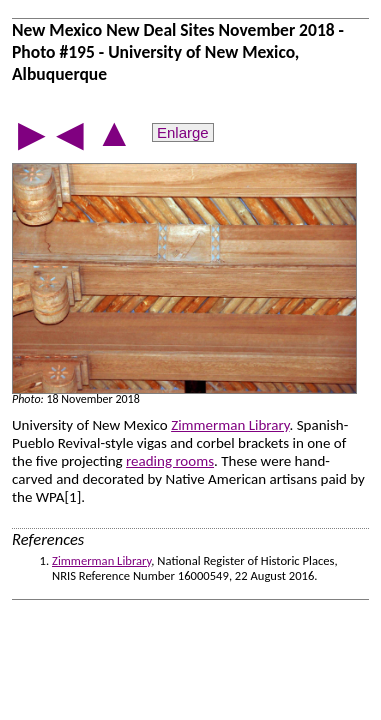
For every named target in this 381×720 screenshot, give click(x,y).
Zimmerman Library (230, 425)
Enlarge (183, 132)
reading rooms (170, 461)
